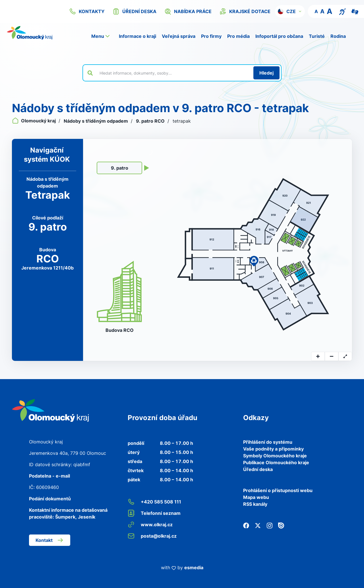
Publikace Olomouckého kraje (276, 462)
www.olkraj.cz (150, 525)
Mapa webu (256, 497)
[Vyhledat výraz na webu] (173, 73)
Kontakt (50, 540)
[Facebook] (246, 525)
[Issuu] (281, 525)
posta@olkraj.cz (152, 536)
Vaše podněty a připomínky (273, 449)
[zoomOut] (332, 356)
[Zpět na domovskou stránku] (30, 33)
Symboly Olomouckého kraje (275, 456)
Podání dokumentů (50, 499)
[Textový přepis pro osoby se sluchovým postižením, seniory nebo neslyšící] (342, 11)
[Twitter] (258, 525)
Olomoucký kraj (34, 121)
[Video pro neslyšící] (355, 11)
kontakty (87, 11)
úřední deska (135, 11)
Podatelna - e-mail (49, 476)
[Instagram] (269, 525)
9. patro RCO (151, 121)
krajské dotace (245, 11)
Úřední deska (258, 469)
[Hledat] (266, 73)
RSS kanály (255, 504)
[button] (290, 11)
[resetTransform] (345, 356)
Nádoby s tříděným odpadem (96, 121)
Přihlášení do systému (268, 442)
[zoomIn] (318, 356)
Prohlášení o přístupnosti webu (278, 490)
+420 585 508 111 (154, 502)
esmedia (194, 568)
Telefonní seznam (154, 513)
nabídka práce (188, 11)
